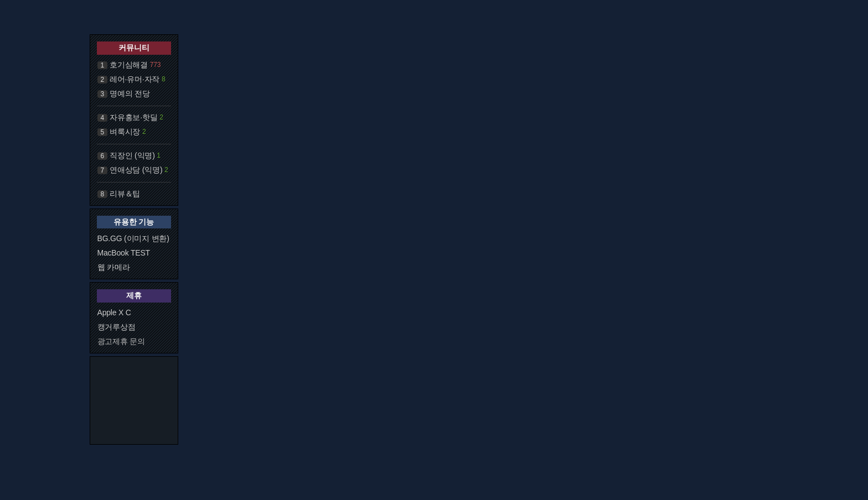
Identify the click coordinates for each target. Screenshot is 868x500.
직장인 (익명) (132, 155)
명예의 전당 (130, 93)
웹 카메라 (114, 267)
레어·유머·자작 (135, 79)
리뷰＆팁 (125, 194)
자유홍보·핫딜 (134, 117)
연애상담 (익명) (136, 170)
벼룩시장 (125, 132)
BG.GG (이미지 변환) (133, 238)
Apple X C (114, 312)
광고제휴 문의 (122, 341)
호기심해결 (129, 65)
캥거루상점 (117, 327)
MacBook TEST (124, 253)
